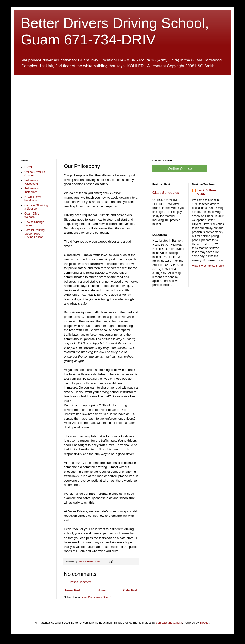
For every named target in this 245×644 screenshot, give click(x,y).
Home (102, 590)
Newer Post (72, 590)
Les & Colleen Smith (206, 192)
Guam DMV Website (32, 215)
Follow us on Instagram (32, 190)
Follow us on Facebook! (32, 182)
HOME (29, 167)
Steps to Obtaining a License (36, 207)
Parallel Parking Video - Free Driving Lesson (34, 234)
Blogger (204, 623)
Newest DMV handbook (33, 199)
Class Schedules (166, 193)
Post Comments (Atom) (96, 597)
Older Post (130, 590)
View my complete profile (208, 266)
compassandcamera (169, 623)
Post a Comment (81, 582)
